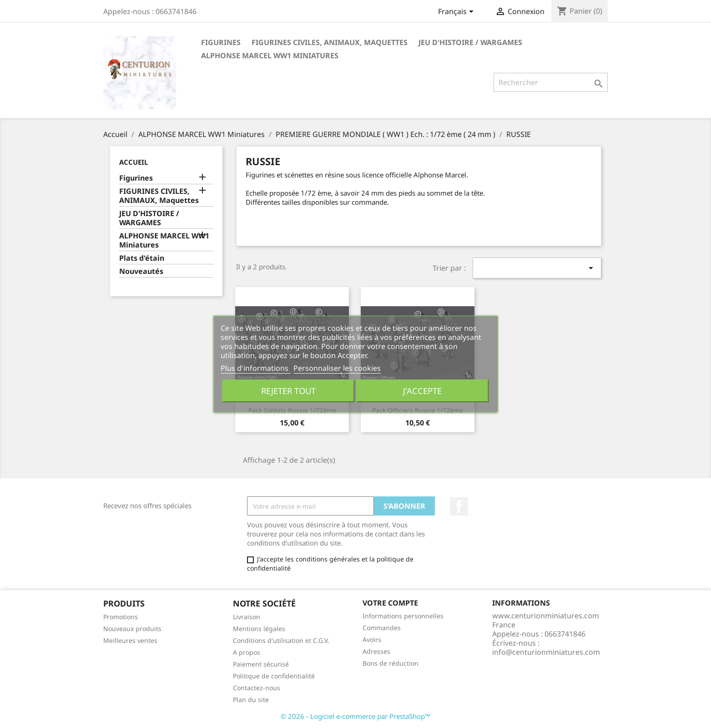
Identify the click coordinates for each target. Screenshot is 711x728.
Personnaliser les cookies (337, 368)
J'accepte (422, 391)
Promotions (121, 617)
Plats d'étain (142, 258)
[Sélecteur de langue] (457, 12)
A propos (247, 652)
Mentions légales (259, 629)
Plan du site (251, 700)
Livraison (247, 617)
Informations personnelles (403, 616)
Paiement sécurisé (261, 664)
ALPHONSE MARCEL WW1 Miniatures (270, 56)
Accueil (134, 162)
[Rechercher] (551, 82)
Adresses (376, 651)
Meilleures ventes (130, 640)
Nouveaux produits (132, 629)
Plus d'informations (255, 368)
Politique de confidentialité (274, 676)
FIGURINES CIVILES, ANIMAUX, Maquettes (330, 42)
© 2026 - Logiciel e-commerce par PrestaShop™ (355, 716)
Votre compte (390, 603)
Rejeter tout (288, 391)
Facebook (459, 506)
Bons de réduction (391, 663)
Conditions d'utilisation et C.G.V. (281, 640)
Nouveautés (141, 271)
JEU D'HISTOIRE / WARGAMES (470, 42)
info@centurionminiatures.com (546, 652)
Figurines (221, 42)
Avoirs (372, 640)
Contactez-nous (257, 688)
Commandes (382, 628)
